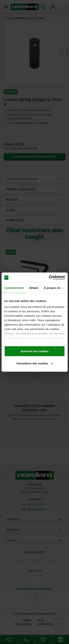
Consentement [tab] (14, 288)
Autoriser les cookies (35, 351)
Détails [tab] (34, 288)
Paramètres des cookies (35, 363)
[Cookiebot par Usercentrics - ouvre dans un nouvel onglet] (49, 278)
